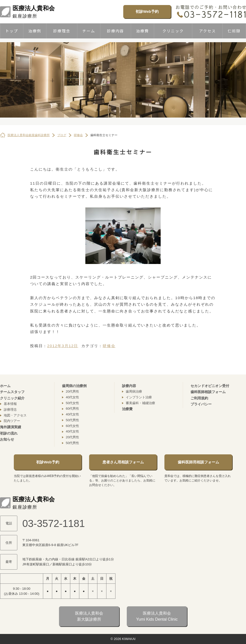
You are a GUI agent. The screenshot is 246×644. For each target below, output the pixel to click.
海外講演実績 (11, 427)
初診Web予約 (147, 11)
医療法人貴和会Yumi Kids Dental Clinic (157, 616)
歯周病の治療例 (74, 386)
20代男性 (72, 391)
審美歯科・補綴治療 (140, 403)
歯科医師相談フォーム (208, 392)
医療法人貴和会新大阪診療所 (89, 616)
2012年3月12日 (63, 346)
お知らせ (7, 439)
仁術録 (234, 31)
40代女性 (72, 397)
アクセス (207, 31)
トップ (12, 31)
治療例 (35, 31)
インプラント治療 (139, 397)
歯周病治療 (134, 391)
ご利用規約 (199, 398)
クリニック (173, 31)
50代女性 (72, 403)
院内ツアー (12, 421)
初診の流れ (9, 433)
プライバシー (201, 404)
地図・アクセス (15, 415)
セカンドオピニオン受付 (210, 386)
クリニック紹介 (12, 398)
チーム (89, 31)
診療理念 (62, 31)
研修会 (109, 346)
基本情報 (10, 404)
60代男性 (72, 409)
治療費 (142, 31)
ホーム (5, 386)
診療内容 (115, 31)
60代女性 (72, 426)
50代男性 (72, 420)
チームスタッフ (12, 392)
